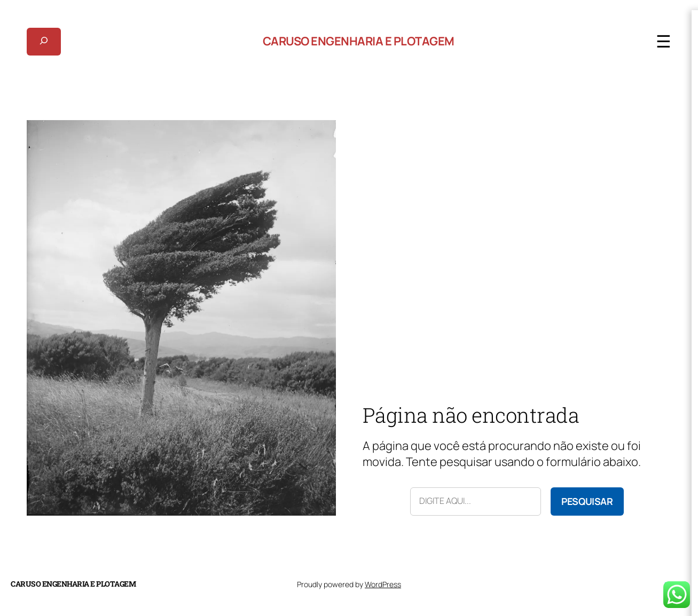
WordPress (383, 584)
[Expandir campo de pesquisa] (44, 42)
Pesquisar (587, 501)
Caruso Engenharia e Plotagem (359, 41)
